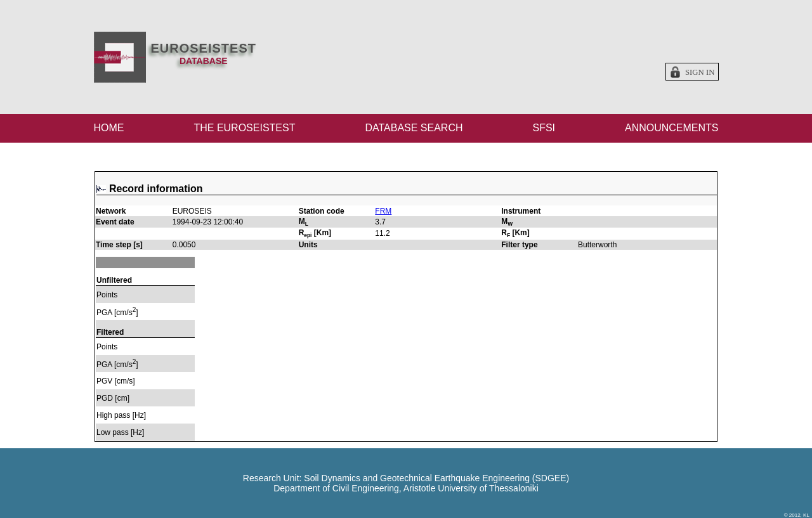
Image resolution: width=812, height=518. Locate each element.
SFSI (544, 128)
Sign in (700, 72)
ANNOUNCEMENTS (672, 128)
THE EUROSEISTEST (244, 128)
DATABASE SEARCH (414, 128)
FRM (383, 211)
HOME (109, 128)
